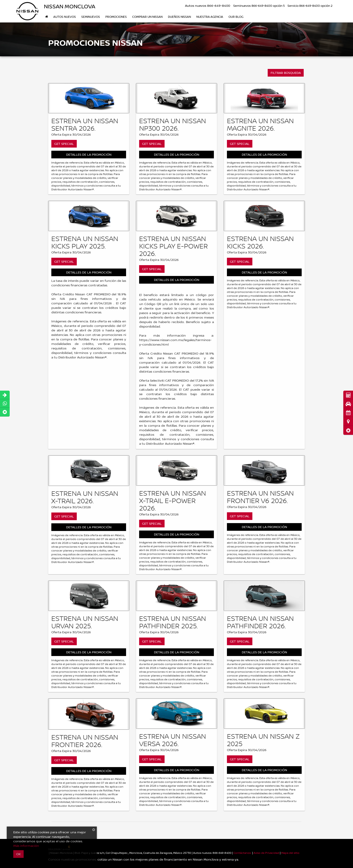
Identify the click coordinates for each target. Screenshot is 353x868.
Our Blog (236, 17)
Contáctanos (242, 853)
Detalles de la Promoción (89, 154)
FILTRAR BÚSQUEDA (286, 73)
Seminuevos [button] (91, 17)
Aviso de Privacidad (266, 853)
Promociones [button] (116, 17)
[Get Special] (89, 98)
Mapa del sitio (290, 853)
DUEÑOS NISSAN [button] (179, 17)
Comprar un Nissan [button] (147, 17)
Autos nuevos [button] (65, 17)
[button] (348, 430)
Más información (26, 846)
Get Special (64, 144)
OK (18, 854)
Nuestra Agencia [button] (210, 17)
